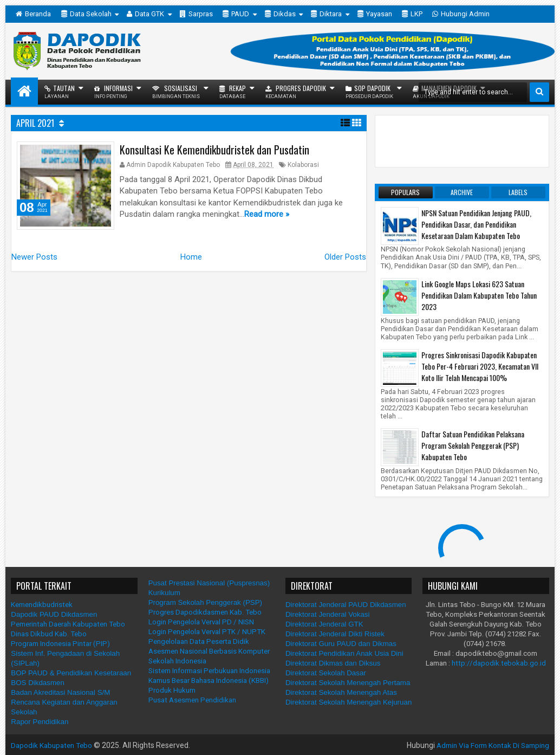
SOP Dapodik (369, 91)
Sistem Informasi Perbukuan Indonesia (209, 671)
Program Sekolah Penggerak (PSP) (205, 602)
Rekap (233, 91)
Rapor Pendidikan (40, 722)
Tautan (60, 91)
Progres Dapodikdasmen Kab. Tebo (205, 612)
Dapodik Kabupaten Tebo (54, 745)
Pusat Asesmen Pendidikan (192, 700)
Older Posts (345, 262)
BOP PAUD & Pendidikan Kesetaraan (71, 673)
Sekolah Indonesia (177, 661)
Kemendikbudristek (42, 605)
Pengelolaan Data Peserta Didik (199, 641)
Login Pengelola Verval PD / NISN (201, 622)
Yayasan (375, 14)
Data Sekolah (86, 14)
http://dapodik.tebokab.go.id (499, 663)
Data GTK (145, 14)
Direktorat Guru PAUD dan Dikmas (341, 644)
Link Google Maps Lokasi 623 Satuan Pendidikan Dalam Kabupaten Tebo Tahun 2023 (479, 295)
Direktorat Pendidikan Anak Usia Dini (344, 653)
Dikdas (280, 14)
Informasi (113, 91)
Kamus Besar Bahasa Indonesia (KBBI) (209, 680)
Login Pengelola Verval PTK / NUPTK (207, 632)
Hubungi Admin (461, 14)
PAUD (236, 14)
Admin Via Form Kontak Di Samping (489, 745)
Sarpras (196, 14)
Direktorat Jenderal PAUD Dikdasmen (346, 605)
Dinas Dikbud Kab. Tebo (49, 634)
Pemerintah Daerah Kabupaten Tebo (68, 624)
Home (191, 262)
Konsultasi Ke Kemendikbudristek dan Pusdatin (214, 150)
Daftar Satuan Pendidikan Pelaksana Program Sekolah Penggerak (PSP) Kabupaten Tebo (473, 445)
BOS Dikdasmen (38, 683)
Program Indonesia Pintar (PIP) (60, 644)
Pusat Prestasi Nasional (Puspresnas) (209, 583)
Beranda (33, 14)
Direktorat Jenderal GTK (324, 624)
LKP (412, 14)
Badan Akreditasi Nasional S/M (60, 692)
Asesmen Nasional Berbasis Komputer (209, 651)
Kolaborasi (303, 165)
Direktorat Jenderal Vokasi (328, 614)
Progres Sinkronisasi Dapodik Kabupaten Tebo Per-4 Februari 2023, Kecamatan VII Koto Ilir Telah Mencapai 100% (480, 366)
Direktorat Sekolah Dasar (326, 673)
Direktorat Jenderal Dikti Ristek (335, 634)
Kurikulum (164, 593)
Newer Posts (34, 262)
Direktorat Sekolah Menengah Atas (341, 692)
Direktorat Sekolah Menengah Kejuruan (349, 702)
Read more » (267, 214)
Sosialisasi (176, 91)
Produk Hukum (172, 690)
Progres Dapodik (296, 91)
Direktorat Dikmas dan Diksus (333, 663)
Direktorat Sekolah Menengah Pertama (348, 683)
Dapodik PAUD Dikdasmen (54, 614)
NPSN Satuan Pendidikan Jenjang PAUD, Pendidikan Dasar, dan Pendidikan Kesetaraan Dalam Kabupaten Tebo (476, 224)
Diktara (326, 14)
